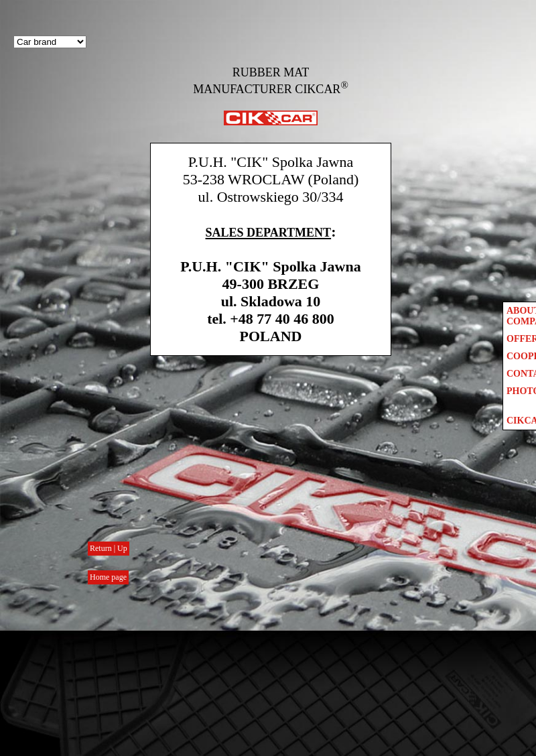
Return (102, 548)
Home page (108, 577)
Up (122, 548)
